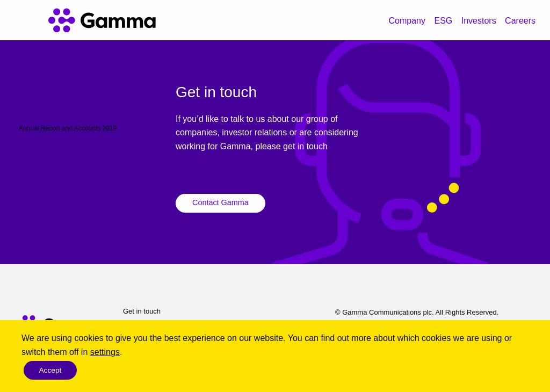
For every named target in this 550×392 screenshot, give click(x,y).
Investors (479, 21)
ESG (443, 21)
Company (407, 21)
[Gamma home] (102, 20)
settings (105, 351)
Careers (520, 21)
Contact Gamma (220, 202)
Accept (51, 370)
